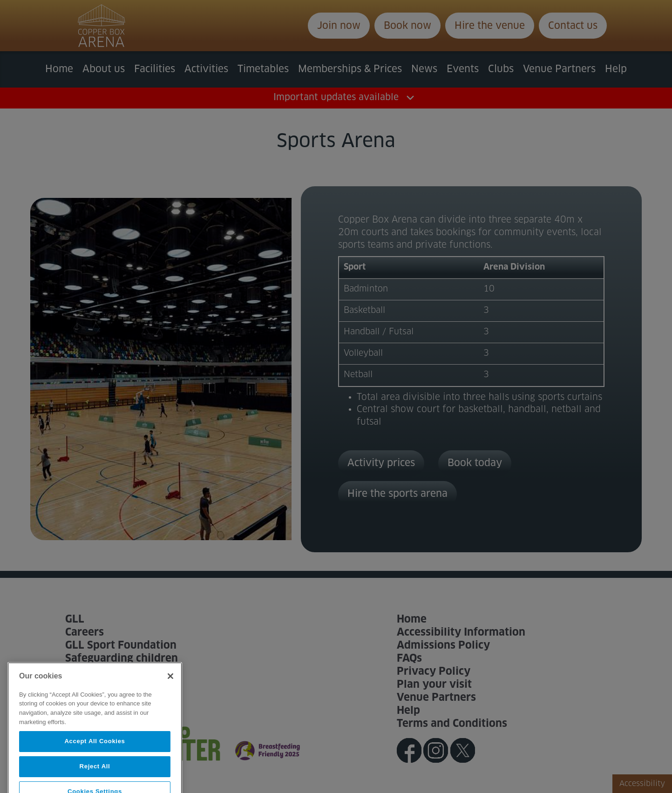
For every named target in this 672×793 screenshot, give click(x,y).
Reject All (95, 779)
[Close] (170, 689)
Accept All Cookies (95, 754)
